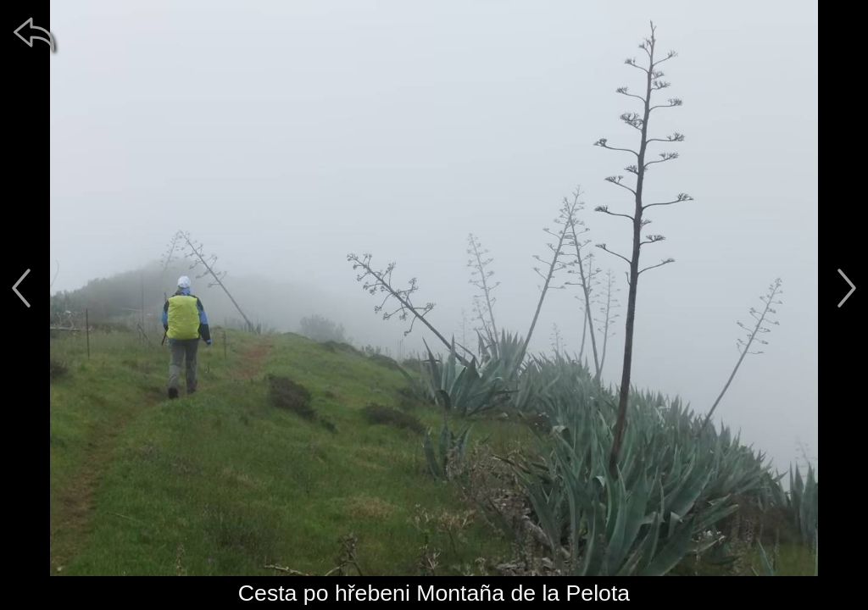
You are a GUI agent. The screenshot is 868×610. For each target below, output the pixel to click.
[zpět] (34, 34)
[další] (847, 288)
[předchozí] (21, 288)
